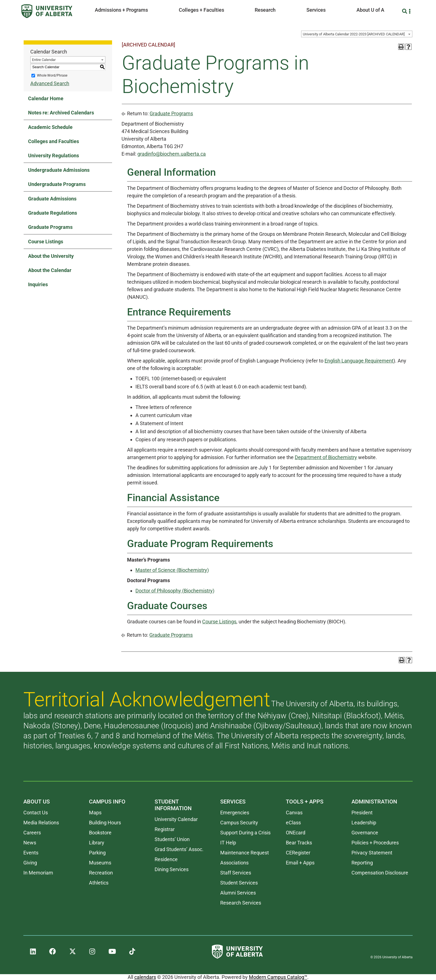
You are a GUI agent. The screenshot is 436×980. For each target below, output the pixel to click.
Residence (166, 859)
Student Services (239, 883)
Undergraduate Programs (57, 184)
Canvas (294, 813)
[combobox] (357, 34)
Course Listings (46, 242)
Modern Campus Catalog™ (278, 977)
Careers (32, 833)
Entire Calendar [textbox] (44, 60)
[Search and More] (405, 11)
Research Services (241, 903)
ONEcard (296, 833)
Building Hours (105, 823)
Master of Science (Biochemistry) (172, 570)
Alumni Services (238, 893)
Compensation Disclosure (380, 873)
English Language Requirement (359, 361)
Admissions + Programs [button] (121, 10)
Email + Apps (300, 863)
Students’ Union (172, 839)
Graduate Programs (50, 227)
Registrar (165, 829)
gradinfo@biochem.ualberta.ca (172, 154)
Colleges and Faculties (54, 141)
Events (31, 853)
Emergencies (235, 813)
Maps (95, 813)
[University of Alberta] (47, 11)
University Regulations (54, 155)
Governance (365, 833)
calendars (145, 977)
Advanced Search (50, 83)
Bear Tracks (299, 843)
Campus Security (239, 823)
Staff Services (236, 873)
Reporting (362, 863)
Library (97, 843)
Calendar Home (46, 98)
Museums (100, 863)
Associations (234, 863)
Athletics (99, 883)
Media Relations (41, 823)
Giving (30, 863)
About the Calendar (50, 270)
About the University (51, 256)
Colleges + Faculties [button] (201, 10)
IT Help (228, 843)
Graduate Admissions (52, 199)
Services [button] (316, 10)
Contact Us (36, 813)
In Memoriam (38, 873)
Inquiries (38, 284)
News (30, 843)
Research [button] (265, 10)
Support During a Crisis (245, 833)
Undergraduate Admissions (59, 170)
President (362, 813)
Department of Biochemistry (326, 457)
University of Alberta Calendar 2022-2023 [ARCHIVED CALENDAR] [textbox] (354, 34)
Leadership (364, 823)
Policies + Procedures (375, 843)
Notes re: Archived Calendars (61, 113)
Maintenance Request (245, 853)
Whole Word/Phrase (52, 75)
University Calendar (176, 819)
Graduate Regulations (53, 213)
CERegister (298, 853)
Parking (97, 853)
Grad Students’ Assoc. (179, 849)
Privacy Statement (372, 853)
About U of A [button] (370, 10)
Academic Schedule (50, 127)
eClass (293, 823)
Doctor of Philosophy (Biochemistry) (175, 591)
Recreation (101, 873)
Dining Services (172, 869)
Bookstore (100, 833)
